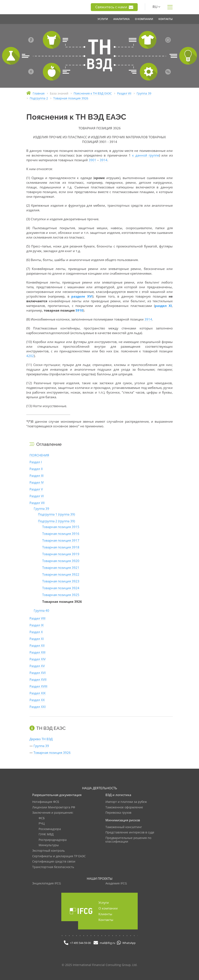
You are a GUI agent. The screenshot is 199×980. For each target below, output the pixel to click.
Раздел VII (37, 503)
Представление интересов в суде (130, 832)
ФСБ (42, 818)
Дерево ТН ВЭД (41, 739)
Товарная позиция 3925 (61, 595)
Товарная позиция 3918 (61, 547)
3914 (104, 160)
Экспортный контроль (48, 851)
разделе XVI (82, 296)
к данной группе (146, 155)
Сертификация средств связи (54, 862)
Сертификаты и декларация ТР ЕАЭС (59, 856)
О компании (108, 908)
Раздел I (36, 462)
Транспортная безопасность (53, 867)
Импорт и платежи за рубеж (126, 802)
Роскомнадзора (50, 829)
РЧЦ (42, 824)
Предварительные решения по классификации (128, 840)
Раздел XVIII (38, 686)
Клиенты (105, 914)
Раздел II (36, 469)
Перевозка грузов (118, 813)
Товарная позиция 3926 (52, 753)
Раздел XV (37, 666)
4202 (30, 356)
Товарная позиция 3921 (61, 568)
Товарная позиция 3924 (61, 588)
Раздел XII (37, 645)
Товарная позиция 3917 (61, 540)
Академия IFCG (116, 883)
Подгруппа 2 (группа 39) (56, 521)
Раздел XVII (38, 679)
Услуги (104, 902)
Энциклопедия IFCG (47, 883)
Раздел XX (37, 700)
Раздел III (36, 476)
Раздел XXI (38, 707)
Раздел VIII (37, 618)
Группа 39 (41, 508)
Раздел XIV (38, 659)
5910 (79, 310)
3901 (92, 160)
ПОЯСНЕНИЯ (39, 455)
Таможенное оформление (124, 807)
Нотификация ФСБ (46, 802)
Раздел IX (37, 625)
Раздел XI (37, 639)
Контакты (106, 920)
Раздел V (36, 489)
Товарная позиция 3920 (61, 561)
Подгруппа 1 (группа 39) (56, 514)
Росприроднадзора (53, 840)
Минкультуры (49, 845)
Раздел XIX (38, 693)
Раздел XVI (38, 673)
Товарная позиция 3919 (61, 554)
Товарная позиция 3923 (61, 581)
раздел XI (163, 306)
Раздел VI (37, 496)
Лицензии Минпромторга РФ (54, 807)
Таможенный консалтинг (124, 827)
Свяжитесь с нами (114, 7)
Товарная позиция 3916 (61, 534)
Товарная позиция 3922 (61, 574)
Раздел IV (37, 482)
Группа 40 (41, 610)
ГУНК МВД (46, 834)
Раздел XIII (37, 652)
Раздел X (36, 632)
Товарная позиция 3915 (61, 527)
